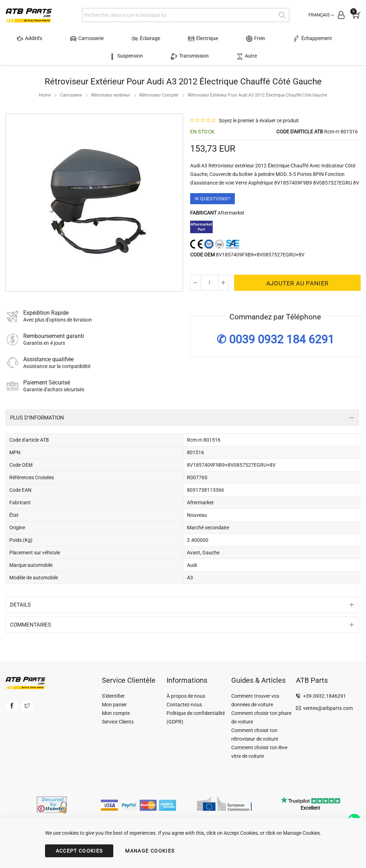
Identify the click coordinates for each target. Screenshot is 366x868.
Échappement (273, 39)
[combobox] (186, 15)
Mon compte (116, 713)
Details (20, 605)
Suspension (329, 39)
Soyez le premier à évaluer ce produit (259, 121)
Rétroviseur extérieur (111, 95)
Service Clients (118, 722)
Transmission (168, 56)
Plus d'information (37, 418)
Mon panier (114, 705)
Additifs (33, 39)
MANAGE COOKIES (150, 851)
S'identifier (113, 696)
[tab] (182, 418)
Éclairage (132, 39)
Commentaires (31, 625)
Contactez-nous (184, 705)
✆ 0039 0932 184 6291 (275, 339)
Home (45, 95)
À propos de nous (186, 696)
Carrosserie (82, 39)
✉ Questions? (213, 199)
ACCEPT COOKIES (79, 851)
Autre (212, 56)
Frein (225, 39)
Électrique (181, 39)
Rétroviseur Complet (159, 95)
